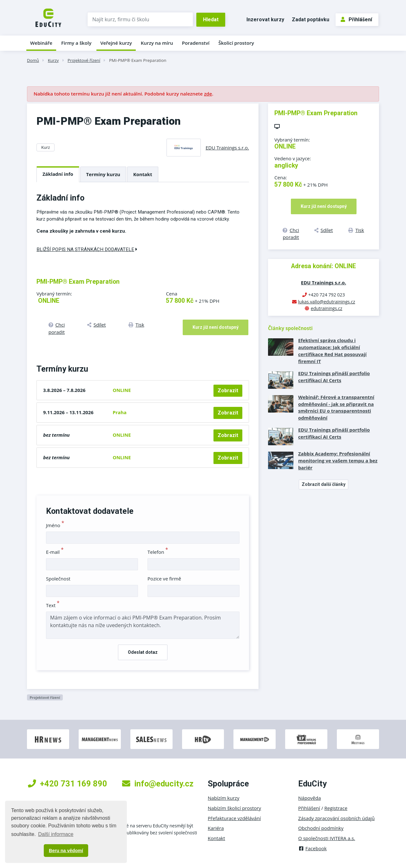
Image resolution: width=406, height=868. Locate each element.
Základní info (58, 174)
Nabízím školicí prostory (234, 808)
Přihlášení (356, 20)
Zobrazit (228, 391)
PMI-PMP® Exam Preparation (138, 60)
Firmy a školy (76, 43)
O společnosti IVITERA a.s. (327, 838)
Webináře (41, 43)
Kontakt (143, 174)
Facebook (312, 848)
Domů (33, 60)
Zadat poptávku (311, 20)
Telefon (158, 552)
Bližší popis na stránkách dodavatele (87, 249)
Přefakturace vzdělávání (234, 818)
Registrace (336, 808)
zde (208, 94)
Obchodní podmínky (321, 828)
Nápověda (310, 798)
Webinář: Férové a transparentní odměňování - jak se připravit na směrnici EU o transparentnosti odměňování (336, 407)
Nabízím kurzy (223, 798)
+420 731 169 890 (68, 784)
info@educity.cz (158, 784)
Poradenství (196, 43)
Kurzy (53, 60)
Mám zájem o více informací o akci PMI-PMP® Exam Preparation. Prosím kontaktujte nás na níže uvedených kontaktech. (143, 625)
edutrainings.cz (327, 308)
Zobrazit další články (324, 484)
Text (53, 605)
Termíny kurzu (103, 174)
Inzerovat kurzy (265, 20)
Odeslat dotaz (143, 652)
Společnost (58, 579)
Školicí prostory (236, 43)
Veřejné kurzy (116, 43)
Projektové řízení (84, 60)
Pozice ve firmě (164, 579)
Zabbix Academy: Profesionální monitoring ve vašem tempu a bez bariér (338, 461)
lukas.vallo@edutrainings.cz (327, 302)
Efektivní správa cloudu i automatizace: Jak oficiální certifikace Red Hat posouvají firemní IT (332, 351)
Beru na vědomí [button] (66, 851)
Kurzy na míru (157, 43)
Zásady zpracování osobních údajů (336, 818)
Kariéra (216, 828)
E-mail (55, 552)
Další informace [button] (56, 834)
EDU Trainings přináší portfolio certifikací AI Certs (334, 377)
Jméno (55, 525)
